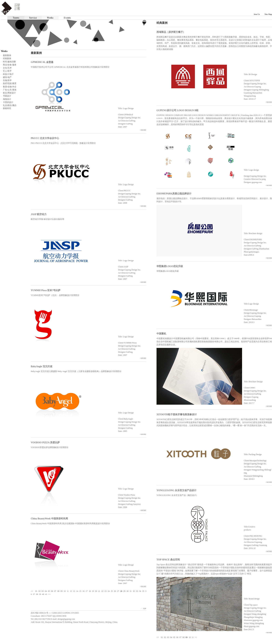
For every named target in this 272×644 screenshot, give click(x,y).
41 (46, 594)
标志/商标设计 (9, 93)
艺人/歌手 (7, 71)
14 (77, 591)
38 (37, 594)
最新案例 (7, 55)
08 (184, 637)
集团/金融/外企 (10, 87)
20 (96, 591)
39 (40, 594)
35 (143, 591)
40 (43, 594)
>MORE (269, 102)
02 (165, 637)
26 (115, 591)
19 (93, 591)
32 (134, 591)
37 (34, 594)
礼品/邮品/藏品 (10, 105)
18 (90, 591)
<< (158, 637)
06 (177, 637)
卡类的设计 (8, 102)
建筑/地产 (7, 77)
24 (109, 591)
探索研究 (7, 108)
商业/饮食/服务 (10, 65)
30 (127, 591)
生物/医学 (7, 80)
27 (118, 591)
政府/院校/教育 (10, 83)
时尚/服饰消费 (9, 62)
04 (171, 637)
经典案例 (7, 58)
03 (168, 637)
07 (180, 637)
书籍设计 (7, 96)
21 (99, 591)
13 (74, 591)
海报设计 (7, 99)
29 (124, 591)
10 (190, 637)
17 (87, 591)
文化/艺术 (7, 68)
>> (196, 637)
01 (162, 637)
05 (174, 637)
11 (193, 637)
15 (80, 591)
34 (140, 591)
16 (83, 591)
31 (131, 591)
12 (71, 591)
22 (102, 591)
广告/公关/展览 (10, 90)
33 (137, 591)
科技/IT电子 (8, 74)
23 (105, 591)
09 (61, 591)
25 (112, 591)
